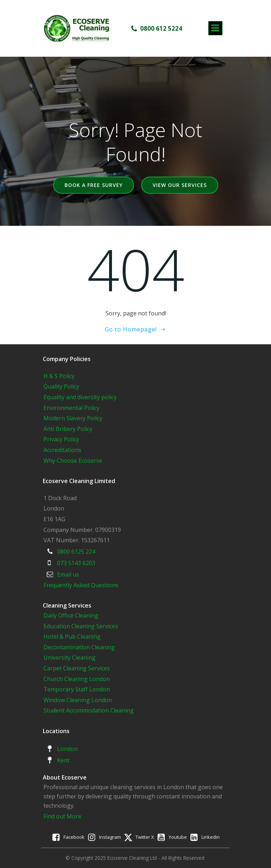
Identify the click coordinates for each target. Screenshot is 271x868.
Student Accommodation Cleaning (89, 710)
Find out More (62, 816)
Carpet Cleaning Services (77, 668)
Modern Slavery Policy (73, 418)
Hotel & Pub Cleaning (72, 636)
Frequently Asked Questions (81, 585)
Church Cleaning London (77, 679)
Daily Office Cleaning (71, 615)
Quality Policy (61, 386)
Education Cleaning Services (81, 626)
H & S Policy (59, 376)
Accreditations (62, 450)
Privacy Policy (61, 439)
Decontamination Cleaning (79, 647)
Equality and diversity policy (80, 397)
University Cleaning (70, 658)
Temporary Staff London (77, 689)
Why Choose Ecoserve (73, 461)
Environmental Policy (71, 408)
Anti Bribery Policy (68, 429)
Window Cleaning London (78, 700)
